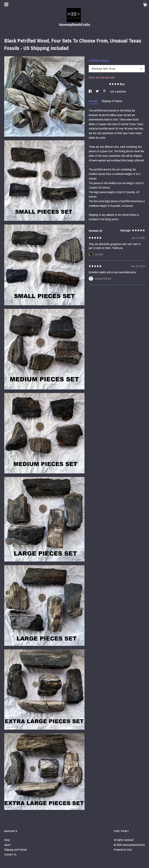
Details (93, 101)
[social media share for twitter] (98, 91)
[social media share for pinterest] (105, 91)
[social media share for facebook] (90, 91)
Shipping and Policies (16, 850)
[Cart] (145, 5)
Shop (7, 840)
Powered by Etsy (123, 850)
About (7, 845)
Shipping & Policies (112, 101)
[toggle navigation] (6, 4)
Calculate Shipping (99, 60)
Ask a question (118, 91)
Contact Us (10, 854)
